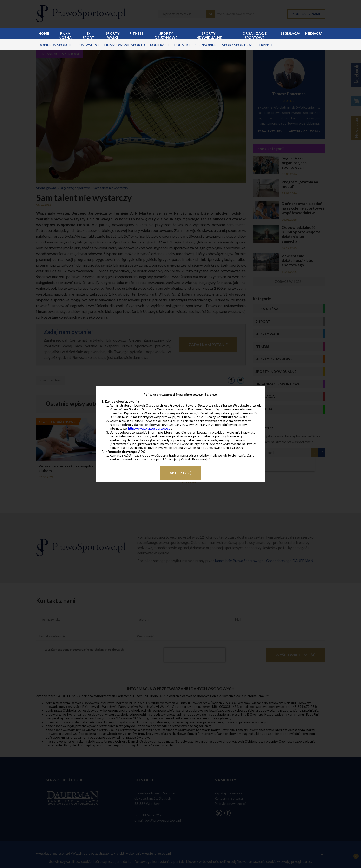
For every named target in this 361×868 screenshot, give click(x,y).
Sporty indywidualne (209, 35)
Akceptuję (180, 473)
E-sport (88, 35)
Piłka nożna (65, 35)
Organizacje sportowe (255, 35)
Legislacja (291, 33)
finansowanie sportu (125, 45)
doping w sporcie (55, 45)
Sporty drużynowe (166, 35)
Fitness (136, 33)
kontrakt (160, 45)
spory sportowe (238, 45)
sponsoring (206, 45)
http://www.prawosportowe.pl (150, 428)
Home (44, 33)
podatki (182, 45)
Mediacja (314, 33)
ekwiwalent (88, 45)
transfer (267, 45)
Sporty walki (113, 35)
